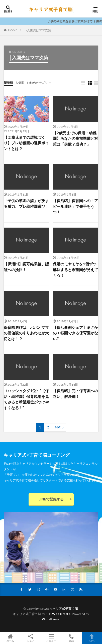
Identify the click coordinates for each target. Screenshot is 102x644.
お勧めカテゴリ (37, 83)
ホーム (10, 638)
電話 (71, 638)
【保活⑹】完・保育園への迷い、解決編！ (75, 394)
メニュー (51, 638)
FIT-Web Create (58, 614)
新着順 (8, 83)
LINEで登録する (51, 499)
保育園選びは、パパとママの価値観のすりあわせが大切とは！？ (26, 333)
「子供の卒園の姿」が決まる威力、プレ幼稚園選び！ (26, 203)
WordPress (51, 619)
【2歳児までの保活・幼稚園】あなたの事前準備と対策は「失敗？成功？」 (75, 138)
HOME (13, 30)
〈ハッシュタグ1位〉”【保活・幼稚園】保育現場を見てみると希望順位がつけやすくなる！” (26, 399)
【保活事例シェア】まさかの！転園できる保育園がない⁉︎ (75, 333)
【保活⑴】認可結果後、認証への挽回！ (26, 267)
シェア (30, 638)
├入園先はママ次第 (38, 30)
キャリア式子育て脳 (64, 609)
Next (58, 427)
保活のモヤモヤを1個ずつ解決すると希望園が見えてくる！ (75, 269)
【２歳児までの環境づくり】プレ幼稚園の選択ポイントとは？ (26, 143)
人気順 (20, 83)
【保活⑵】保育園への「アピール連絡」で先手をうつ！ (75, 206)
